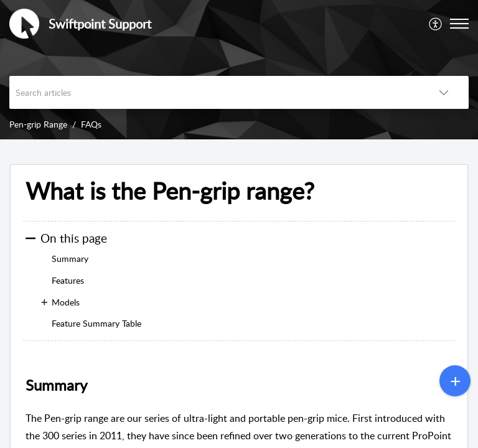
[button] (436, 24)
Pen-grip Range (38, 124)
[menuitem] (436, 24)
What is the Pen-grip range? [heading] (170, 191)
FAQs (91, 124)
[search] (214, 92)
